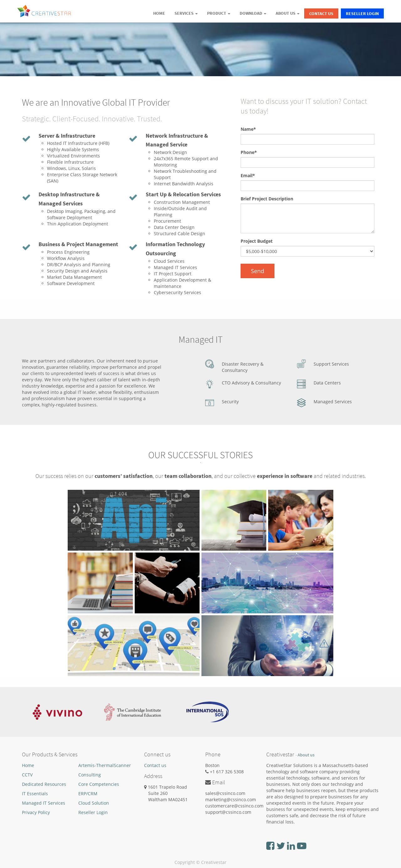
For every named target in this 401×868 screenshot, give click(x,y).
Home (28, 765)
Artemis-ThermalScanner (105, 765)
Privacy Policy (36, 812)
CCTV (27, 775)
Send (258, 271)
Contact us (155, 765)
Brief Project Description (267, 199)
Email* (248, 175)
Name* (248, 129)
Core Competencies (99, 784)
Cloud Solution (94, 803)
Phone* (249, 152)
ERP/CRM (88, 794)
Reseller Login (362, 13)
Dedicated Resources (44, 784)
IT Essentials (35, 794)
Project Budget (257, 241)
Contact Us (321, 13)
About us (306, 755)
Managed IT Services (44, 803)
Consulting (90, 775)
